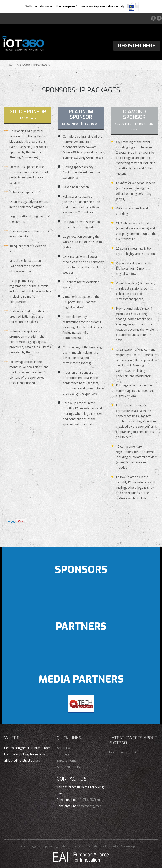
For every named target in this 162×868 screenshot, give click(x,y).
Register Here (137, 46)
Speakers (77, 846)
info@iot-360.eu (88, 800)
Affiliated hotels (68, 767)
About (25, 846)
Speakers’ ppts (130, 846)
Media (114, 846)
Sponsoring (51, 846)
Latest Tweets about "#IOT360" (128, 752)
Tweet (11, 521)
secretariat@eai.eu (90, 806)
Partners (63, 754)
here (38, 761)
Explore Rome (67, 761)
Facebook (153, 18)
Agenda (36, 846)
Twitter (159, 18)
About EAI (64, 748)
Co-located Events (97, 846)
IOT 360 (8, 65)
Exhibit (65, 846)
